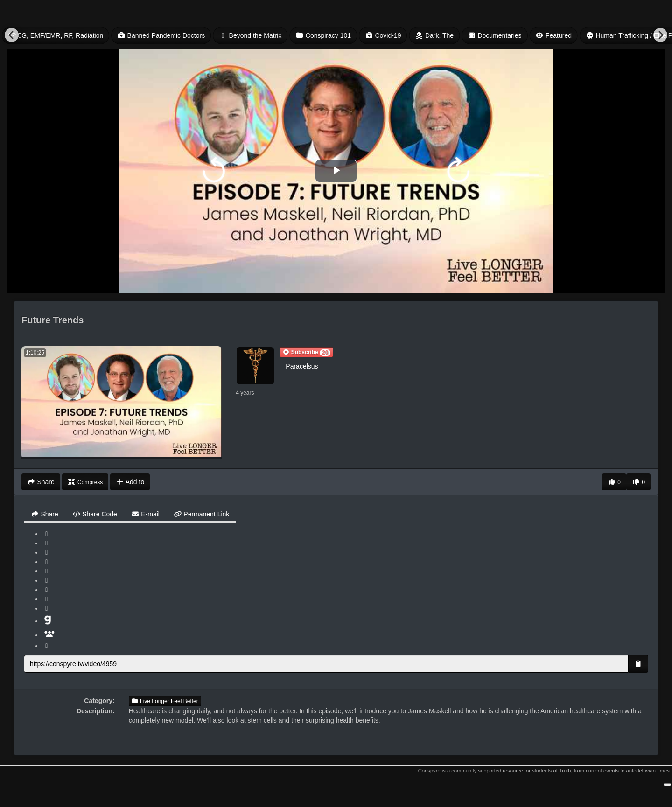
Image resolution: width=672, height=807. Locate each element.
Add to (130, 482)
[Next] (660, 35)
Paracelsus (302, 366)
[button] (306, 352)
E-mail (145, 514)
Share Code (95, 514)
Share (45, 514)
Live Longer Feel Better (165, 701)
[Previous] (12, 35)
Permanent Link (201, 514)
